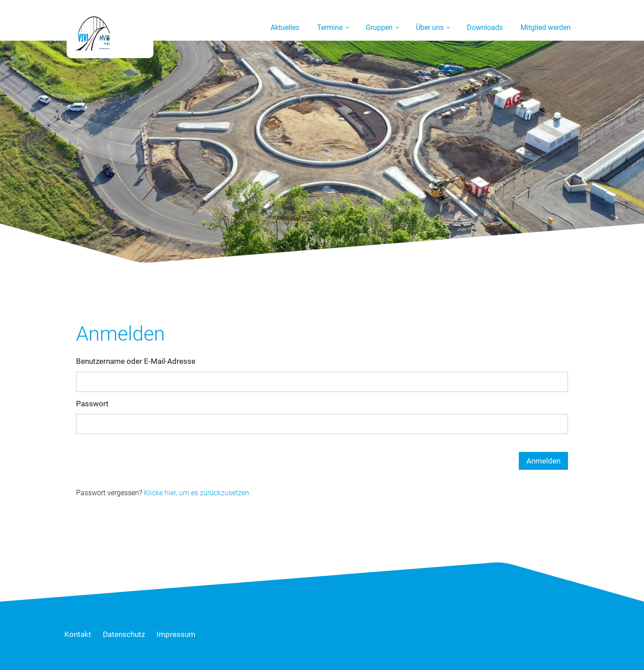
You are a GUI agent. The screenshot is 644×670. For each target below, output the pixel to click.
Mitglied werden (546, 27)
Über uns (430, 27)
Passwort (92, 404)
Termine (330, 27)
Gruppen (379, 27)
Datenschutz (124, 634)
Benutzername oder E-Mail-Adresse (136, 361)
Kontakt (78, 634)
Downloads (485, 27)
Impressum (176, 634)
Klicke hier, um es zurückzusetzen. (197, 493)
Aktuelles (285, 27)
